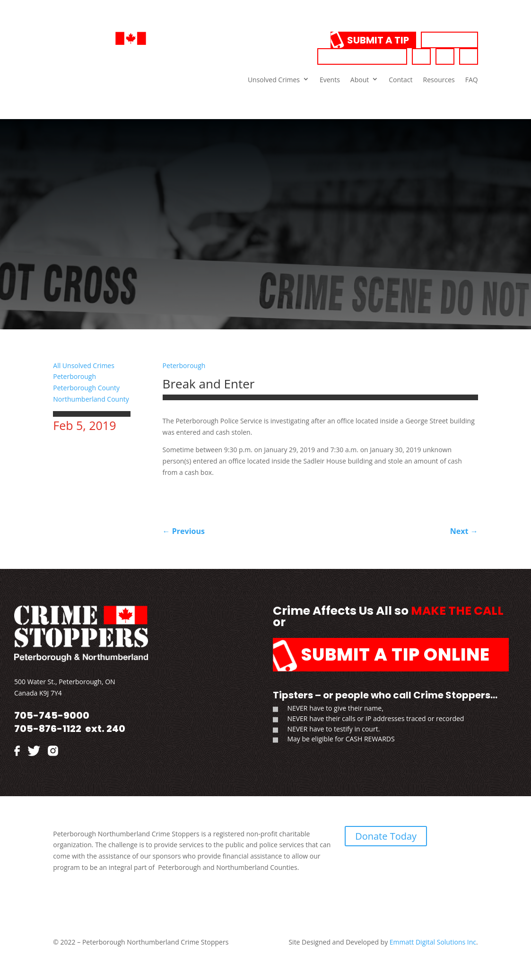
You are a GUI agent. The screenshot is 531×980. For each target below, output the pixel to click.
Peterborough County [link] (86, 388)
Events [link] (330, 80)
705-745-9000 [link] (362, 57)
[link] (134, 58)
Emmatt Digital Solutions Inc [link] (432, 942)
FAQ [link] (472, 80)
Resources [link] (439, 80)
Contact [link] (400, 80)
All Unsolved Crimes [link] (84, 365)
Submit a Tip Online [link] (396, 654)
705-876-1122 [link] (48, 729)
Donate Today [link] (386, 836)
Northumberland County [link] (91, 399)
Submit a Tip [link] (378, 40)
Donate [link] (449, 40)
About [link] (360, 80)
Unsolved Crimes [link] (274, 80)
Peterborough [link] (74, 376)
